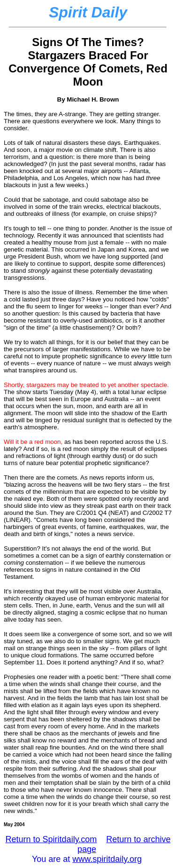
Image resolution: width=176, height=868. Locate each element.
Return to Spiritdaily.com (51, 839)
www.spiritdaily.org (107, 859)
